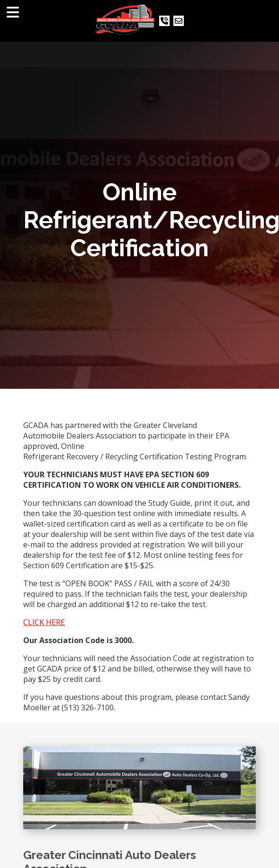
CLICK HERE (44, 622)
